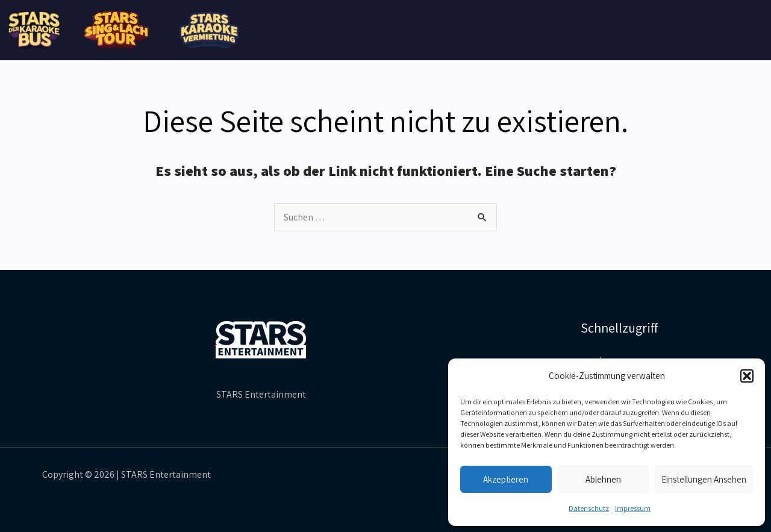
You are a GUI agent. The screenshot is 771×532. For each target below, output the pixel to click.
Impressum (633, 508)
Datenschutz (589, 508)
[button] (747, 376)
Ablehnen (603, 479)
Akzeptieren (506, 479)
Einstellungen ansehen (704, 479)
